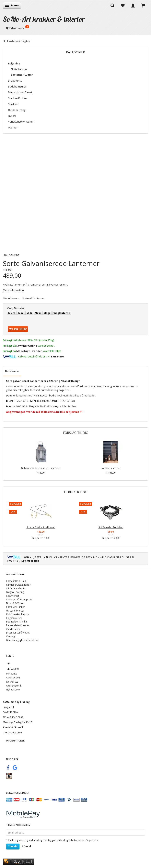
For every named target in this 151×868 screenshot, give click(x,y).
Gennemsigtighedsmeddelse (22, 640)
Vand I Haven (13, 629)
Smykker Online (27, 346)
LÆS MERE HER (30, 561)
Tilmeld (13, 846)
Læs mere (57, 356)
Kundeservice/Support (19, 585)
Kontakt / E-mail (13, 727)
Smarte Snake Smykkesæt (41, 527)
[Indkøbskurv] (75, 28)
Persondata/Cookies (18, 625)
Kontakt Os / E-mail (17, 581)
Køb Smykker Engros (17, 614)
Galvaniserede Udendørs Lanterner (41, 468)
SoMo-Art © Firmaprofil (19, 599)
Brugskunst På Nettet (18, 633)
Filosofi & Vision (15, 603)
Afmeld (26, 846)
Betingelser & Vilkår (17, 621)
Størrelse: (16, 308)
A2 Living (14, 255)
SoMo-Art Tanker (15, 607)
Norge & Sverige (15, 610)
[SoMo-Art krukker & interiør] (44, 19)
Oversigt (11, 636)
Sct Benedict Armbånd (111, 527)
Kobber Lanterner (111, 468)
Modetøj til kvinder (29, 351)
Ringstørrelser (14, 618)
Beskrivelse (12, 371)
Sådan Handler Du (16, 588)
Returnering (12, 596)
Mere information (13, 290)
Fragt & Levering (15, 592)
